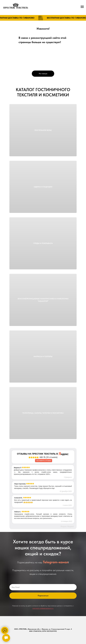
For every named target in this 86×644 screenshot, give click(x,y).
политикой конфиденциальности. (43, 608)
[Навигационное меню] (82, 7)
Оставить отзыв (44, 461)
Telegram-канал (56, 562)
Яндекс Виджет (67, 527)
